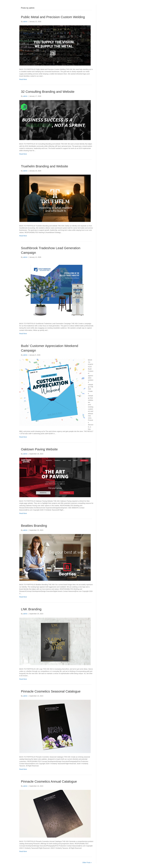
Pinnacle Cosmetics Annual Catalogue (49, 781)
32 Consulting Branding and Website (48, 92)
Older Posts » (87, 863)
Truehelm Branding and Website (45, 166)
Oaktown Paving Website (39, 449)
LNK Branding (31, 609)
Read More (23, 79)
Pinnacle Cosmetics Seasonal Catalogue (51, 691)
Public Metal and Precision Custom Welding (53, 17)
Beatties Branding (34, 526)
